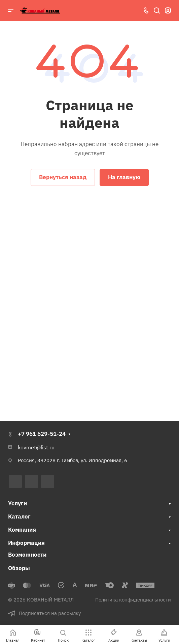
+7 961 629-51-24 (42, 434)
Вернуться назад (63, 177)
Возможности (27, 555)
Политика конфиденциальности (133, 600)
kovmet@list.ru (36, 447)
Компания (22, 530)
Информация (26, 543)
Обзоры (19, 568)
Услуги (17, 503)
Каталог (19, 516)
